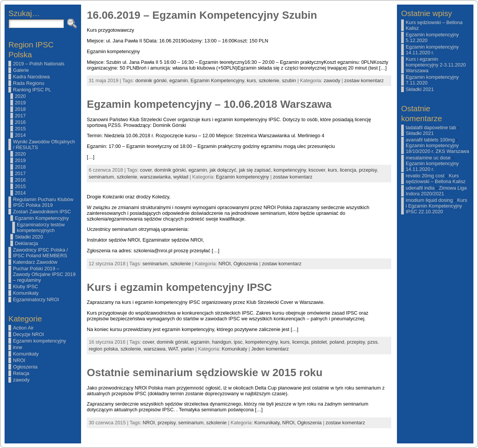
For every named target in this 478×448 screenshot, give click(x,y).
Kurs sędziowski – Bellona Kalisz (436, 179)
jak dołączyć (223, 170)
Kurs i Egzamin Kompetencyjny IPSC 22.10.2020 (437, 206)
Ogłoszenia (25, 367)
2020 (20, 96)
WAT (173, 349)
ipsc (238, 342)
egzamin (179, 80)
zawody (21, 380)
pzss (372, 342)
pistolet (319, 342)
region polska (103, 349)
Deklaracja (26, 243)
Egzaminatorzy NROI (36, 299)
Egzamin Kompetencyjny (42, 218)
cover (146, 170)
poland (337, 342)
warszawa (155, 349)
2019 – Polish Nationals (39, 64)
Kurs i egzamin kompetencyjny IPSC (179, 287)
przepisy (368, 170)
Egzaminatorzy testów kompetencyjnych (41, 227)
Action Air (23, 328)
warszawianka (155, 177)
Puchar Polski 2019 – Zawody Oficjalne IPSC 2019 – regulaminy (44, 274)
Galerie (21, 70)
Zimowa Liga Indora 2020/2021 (436, 191)
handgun (222, 342)
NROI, (226, 264)
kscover (317, 170)
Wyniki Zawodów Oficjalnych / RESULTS (44, 144)
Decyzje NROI (28, 334)
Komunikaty (26, 293)
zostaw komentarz (364, 80)
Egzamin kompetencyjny (40, 341)
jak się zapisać (255, 170)
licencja (348, 170)
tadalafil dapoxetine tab (431, 127)
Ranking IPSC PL (32, 90)
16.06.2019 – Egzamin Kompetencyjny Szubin (202, 15)
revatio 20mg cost (425, 176)
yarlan (187, 349)
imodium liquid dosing (429, 200)
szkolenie (269, 80)
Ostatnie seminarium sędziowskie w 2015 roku (205, 373)
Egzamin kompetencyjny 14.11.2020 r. (432, 50)
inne (18, 347)
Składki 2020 (29, 237)
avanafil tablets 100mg (430, 140)
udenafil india (420, 188)
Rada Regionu (29, 83)
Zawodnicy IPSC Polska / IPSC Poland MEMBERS (41, 253)
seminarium (101, 177)
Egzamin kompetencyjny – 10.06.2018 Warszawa (209, 104)
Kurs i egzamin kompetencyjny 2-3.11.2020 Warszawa (436, 65)
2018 (20, 109)
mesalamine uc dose (428, 158)
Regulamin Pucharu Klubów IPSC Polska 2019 (43, 202)
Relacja (21, 373)
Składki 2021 (420, 89)
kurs (251, 80)
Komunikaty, (268, 423)
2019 (20, 103)
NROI (19, 360)
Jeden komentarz (270, 349)
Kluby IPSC (25, 286)
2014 (20, 135)
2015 (20, 129)
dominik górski (151, 80)
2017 (20, 116)
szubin (289, 80)
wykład (181, 177)
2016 (20, 122)
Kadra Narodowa (31, 77)
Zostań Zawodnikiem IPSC (42, 212)
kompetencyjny (289, 170)
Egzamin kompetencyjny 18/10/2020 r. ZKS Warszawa (437, 148)
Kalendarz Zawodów (35, 262)
